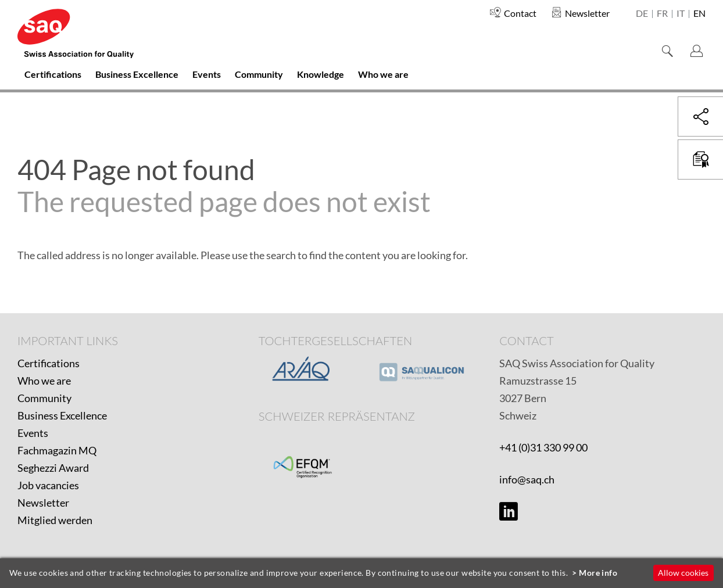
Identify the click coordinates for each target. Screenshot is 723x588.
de (642, 14)
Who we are (44, 381)
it (681, 14)
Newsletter (43, 503)
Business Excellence (62, 415)
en (699, 14)
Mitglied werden (55, 520)
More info (598, 573)
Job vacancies (48, 485)
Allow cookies (683, 573)
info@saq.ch (527, 479)
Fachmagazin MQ (57, 450)
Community (44, 398)
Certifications (49, 363)
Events (33, 433)
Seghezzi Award (53, 468)
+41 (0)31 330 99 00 (543, 447)
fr (662, 14)
